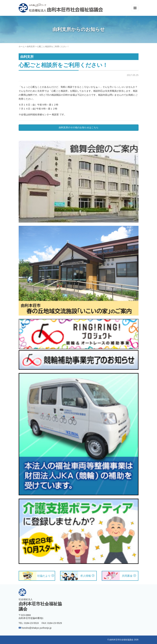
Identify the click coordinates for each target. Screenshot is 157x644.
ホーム (22, 47)
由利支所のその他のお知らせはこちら (79, 127)
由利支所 (31, 47)
